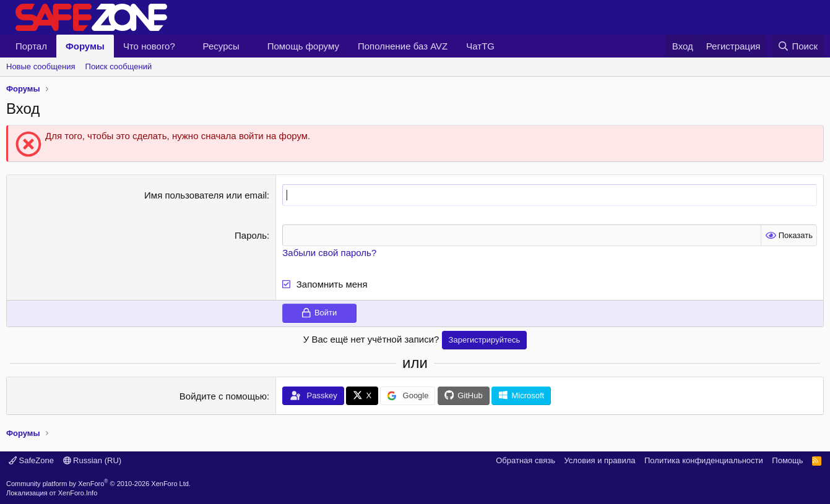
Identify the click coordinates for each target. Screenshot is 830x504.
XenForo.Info (78, 493)
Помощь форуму (303, 46)
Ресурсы (221, 46)
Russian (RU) (93, 460)
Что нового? (149, 46)
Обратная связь (525, 460)
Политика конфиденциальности (704, 460)
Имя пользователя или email (205, 195)
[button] (185, 46)
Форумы (85, 46)
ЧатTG (480, 46)
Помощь (787, 460)
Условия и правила (599, 460)
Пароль (251, 235)
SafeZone (31, 460)
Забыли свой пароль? (329, 253)
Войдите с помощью (223, 396)
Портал (31, 46)
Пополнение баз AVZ (403, 46)
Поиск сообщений (119, 66)
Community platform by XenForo (98, 483)
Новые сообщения (41, 66)
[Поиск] (798, 46)
